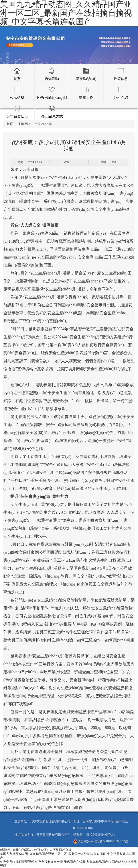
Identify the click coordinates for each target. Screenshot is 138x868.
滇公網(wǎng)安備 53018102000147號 (101, 841)
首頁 (10, 124)
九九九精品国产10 (99, 862)
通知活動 (24, 124)
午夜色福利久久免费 (49, 862)
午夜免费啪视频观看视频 (17, 862)
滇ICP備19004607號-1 (101, 835)
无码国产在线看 (75, 862)
